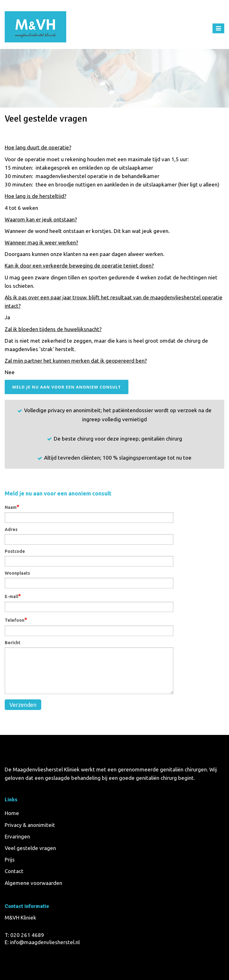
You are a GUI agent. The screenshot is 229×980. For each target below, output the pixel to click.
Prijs (10, 859)
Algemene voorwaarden (33, 883)
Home (164, 120)
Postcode (15, 551)
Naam (12, 507)
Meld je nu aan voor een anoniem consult (67, 387)
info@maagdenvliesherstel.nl (45, 942)
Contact (14, 871)
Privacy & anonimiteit (30, 825)
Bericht (12, 643)
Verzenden (23, 705)
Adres (11, 529)
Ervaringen (17, 836)
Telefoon (16, 620)
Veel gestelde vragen (30, 848)
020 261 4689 (27, 935)
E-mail (13, 596)
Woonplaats (17, 573)
